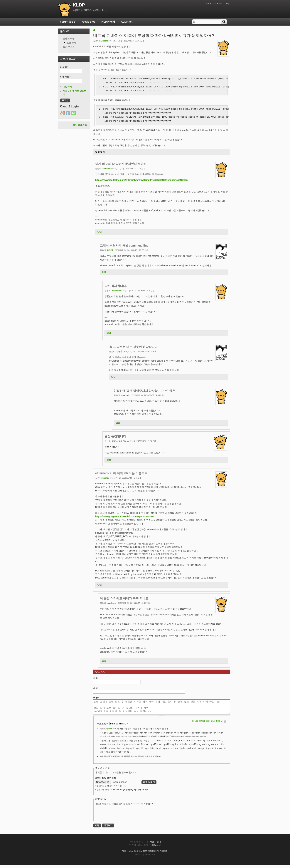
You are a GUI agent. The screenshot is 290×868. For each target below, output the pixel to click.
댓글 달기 (100, 152)
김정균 (110, 250)
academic (105, 41)
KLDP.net (127, 22)
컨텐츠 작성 (69, 39)
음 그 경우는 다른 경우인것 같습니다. (134, 347)
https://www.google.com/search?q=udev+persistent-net (124, 516)
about (209, 4)
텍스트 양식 (103, 726)
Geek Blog (89, 22)
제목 (95, 688)
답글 (100, 232)
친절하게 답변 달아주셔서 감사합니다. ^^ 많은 (144, 391)
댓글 (96, 698)
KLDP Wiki (108, 22)
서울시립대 (155, 844)
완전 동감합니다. (116, 436)
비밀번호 (65, 77)
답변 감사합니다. (116, 286)
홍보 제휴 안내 (80, 125)
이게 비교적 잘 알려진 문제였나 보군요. (121, 164)
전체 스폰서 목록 (130, 854)
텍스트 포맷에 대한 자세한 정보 (207, 724)
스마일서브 (155, 848)
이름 (95, 678)
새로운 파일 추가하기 (105, 781)
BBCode (112, 731)
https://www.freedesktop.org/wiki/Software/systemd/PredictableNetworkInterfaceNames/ (142, 180)
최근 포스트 (69, 47)
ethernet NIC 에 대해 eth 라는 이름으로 (121, 473)
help (227, 4)
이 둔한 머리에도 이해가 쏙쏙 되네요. (124, 598)
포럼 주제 (71, 43)
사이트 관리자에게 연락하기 (154, 854)
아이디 (64, 67)
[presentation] (123, 815)
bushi (105, 478)
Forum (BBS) (68, 22)
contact (219, 4)
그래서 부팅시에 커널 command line (124, 246)
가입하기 (67, 87)
